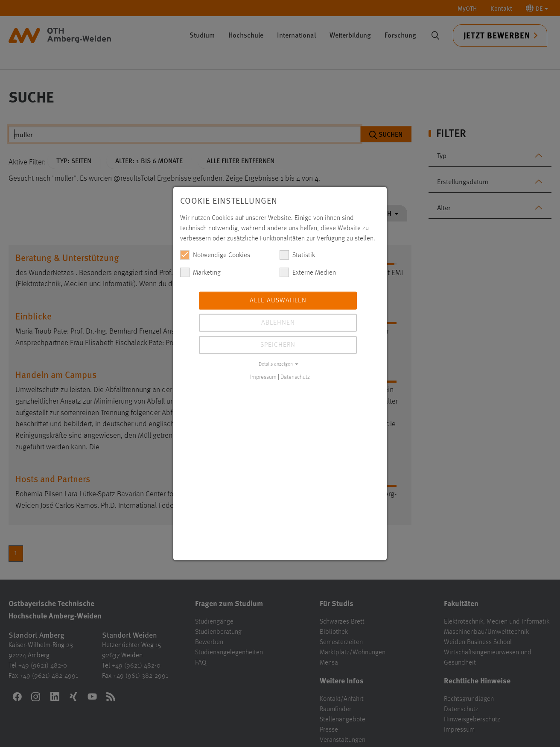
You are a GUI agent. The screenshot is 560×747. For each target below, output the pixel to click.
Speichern (278, 345)
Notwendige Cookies (215, 255)
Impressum (263, 377)
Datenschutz (295, 377)
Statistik (297, 255)
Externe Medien (308, 272)
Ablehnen (278, 322)
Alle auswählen (278, 300)
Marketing (200, 272)
